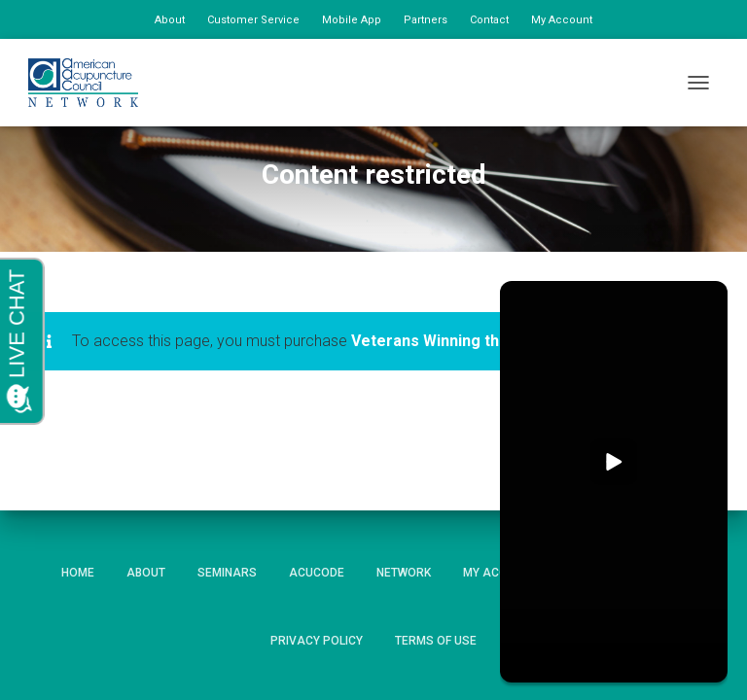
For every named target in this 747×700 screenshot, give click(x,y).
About (170, 20)
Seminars (227, 573)
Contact (489, 20)
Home (78, 573)
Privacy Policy (317, 641)
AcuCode (317, 573)
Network (404, 573)
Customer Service (253, 20)
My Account (562, 20)
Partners (426, 20)
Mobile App (352, 20)
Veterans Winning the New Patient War (493, 341)
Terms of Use (436, 641)
